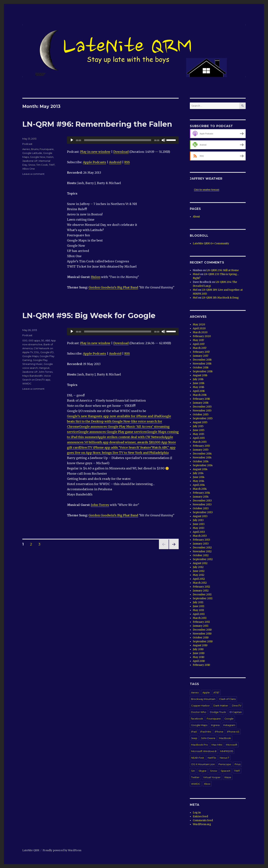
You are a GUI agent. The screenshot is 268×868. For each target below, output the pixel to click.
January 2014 (201, 497)
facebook (197, 719)
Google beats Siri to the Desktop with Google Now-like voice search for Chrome (119, 421)
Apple (206, 692)
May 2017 (198, 340)
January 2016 (201, 403)
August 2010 (200, 645)
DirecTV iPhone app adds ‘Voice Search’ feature (115, 447)
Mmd (196, 274)
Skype (202, 771)
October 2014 (201, 461)
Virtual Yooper (212, 777)
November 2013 (202, 505)
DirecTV (237, 706)
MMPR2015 (227, 751)
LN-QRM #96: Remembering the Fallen (97, 124)
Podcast (27, 144)
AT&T (216, 692)
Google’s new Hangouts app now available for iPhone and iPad (114, 416)
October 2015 (201, 415)
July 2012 (198, 567)
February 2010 (201, 665)
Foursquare (47, 149)
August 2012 (200, 563)
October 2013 (201, 508)
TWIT (52, 165)
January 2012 (201, 591)
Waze (228, 777)
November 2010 (202, 634)
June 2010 (199, 653)
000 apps (34, 340)
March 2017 (200, 348)
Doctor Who (199, 712)
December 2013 (202, 501)
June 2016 (199, 383)
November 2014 (202, 458)
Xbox (207, 784)
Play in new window (95, 152)
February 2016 (201, 399)
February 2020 (202, 336)
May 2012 (199, 575)
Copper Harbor (200, 706)
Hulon (96, 277)
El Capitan (236, 712)
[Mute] (163, 140)
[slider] (118, 140)
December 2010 (202, 630)
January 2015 (201, 450)
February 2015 (201, 446)
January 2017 (201, 356)
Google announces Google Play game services (112, 432)
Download (121, 152)
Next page (174, 549)
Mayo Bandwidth (33, 376)
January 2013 (201, 544)
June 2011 (198, 606)
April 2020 (199, 328)
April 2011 (199, 614)
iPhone (219, 732)
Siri (193, 771)
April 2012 (199, 579)
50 (43, 340)
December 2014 (202, 454)
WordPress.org (202, 824)
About (196, 217)
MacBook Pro (200, 745)
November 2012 (202, 551)
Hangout (44, 368)
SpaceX (226, 771)
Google (229, 719)
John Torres (100, 505)
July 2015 (198, 426)
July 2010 (198, 649)
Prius (238, 764)
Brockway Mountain (203, 699)
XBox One (29, 169)
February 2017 (201, 352)
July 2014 (198, 473)
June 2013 (199, 524)
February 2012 (201, 587)
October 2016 (201, 368)
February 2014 (201, 493)
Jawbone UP (30, 161)
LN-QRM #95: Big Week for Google (89, 315)
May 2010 (199, 657)
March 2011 (200, 618)
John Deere (208, 738)
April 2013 (199, 532)
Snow (32, 165)
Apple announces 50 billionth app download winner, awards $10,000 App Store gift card (121, 442)
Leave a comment (33, 174)
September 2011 (203, 598)
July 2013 (198, 520)
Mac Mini (217, 745)
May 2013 (199, 528)
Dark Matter (221, 706)
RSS (127, 162)
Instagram (229, 725)
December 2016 (202, 360)
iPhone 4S (233, 732)
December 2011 (202, 595)
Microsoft (232, 745)
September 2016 (203, 371)
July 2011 (198, 602)
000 (25, 340)
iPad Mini (206, 732)
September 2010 (203, 641)
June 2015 (199, 430)
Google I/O (47, 352)
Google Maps (30, 356)
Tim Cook (42, 165)
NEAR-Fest (198, 758)
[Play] (72, 140)
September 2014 (203, 465)
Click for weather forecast (206, 190)
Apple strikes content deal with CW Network (131, 437)
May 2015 (198, 434)
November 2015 (202, 411)
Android (115, 162)
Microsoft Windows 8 (204, 751)
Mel (195, 290)
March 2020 (200, 332)
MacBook (225, 738)
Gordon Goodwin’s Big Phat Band (113, 287)
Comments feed (203, 820)
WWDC (27, 384)
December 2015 (202, 407)
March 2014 (200, 489)
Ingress (215, 725)
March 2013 (200, 536)
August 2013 (200, 516)
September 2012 (203, 559)
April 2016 (199, 391)
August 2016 (200, 375)
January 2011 (201, 626)
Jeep (194, 738)
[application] (123, 140)
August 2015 (200, 422)
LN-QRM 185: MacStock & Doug (220, 298)
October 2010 (201, 638)
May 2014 (199, 481)
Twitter (195, 777)
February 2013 (201, 540)
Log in (197, 813)
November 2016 (202, 364)
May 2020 (199, 325)
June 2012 (199, 571)
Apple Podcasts (95, 162)
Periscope (225, 764)
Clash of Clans (227, 699)
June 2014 (199, 477)
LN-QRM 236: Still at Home (223, 270)
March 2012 (200, 583)
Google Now (38, 157)
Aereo (26, 149)
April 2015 (199, 438)
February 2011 (201, 622)
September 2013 (203, 512)
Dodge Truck (218, 712)
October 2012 (201, 555)
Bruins (35, 149)
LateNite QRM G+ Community (211, 243)
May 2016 (198, 387)
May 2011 (198, 610)
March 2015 (200, 442)
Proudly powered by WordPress (62, 850)
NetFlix (212, 758)
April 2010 (199, 661)
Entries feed (200, 816)
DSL (37, 352)
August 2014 (200, 469)
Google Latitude (32, 153)
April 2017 (199, 344)
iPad (194, 732)
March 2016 (200, 395)
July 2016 (198, 379)
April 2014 (199, 485)
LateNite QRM (31, 850)
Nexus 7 (224, 758)
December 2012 (202, 548)
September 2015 (203, 418)
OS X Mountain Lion (203, 764)
